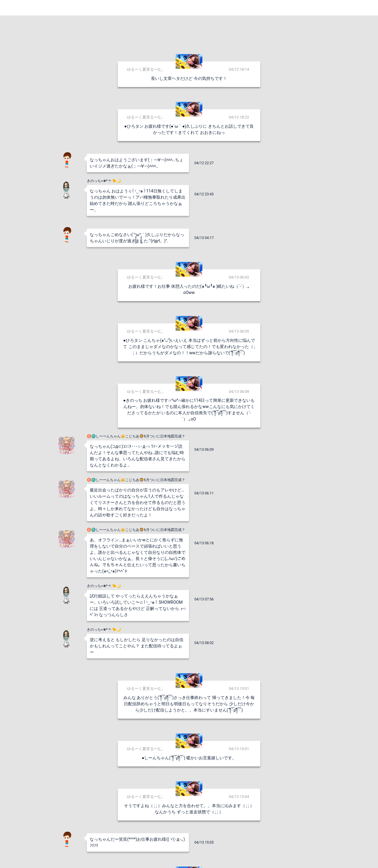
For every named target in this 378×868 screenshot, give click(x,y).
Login (366, 7)
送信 (250, 854)
